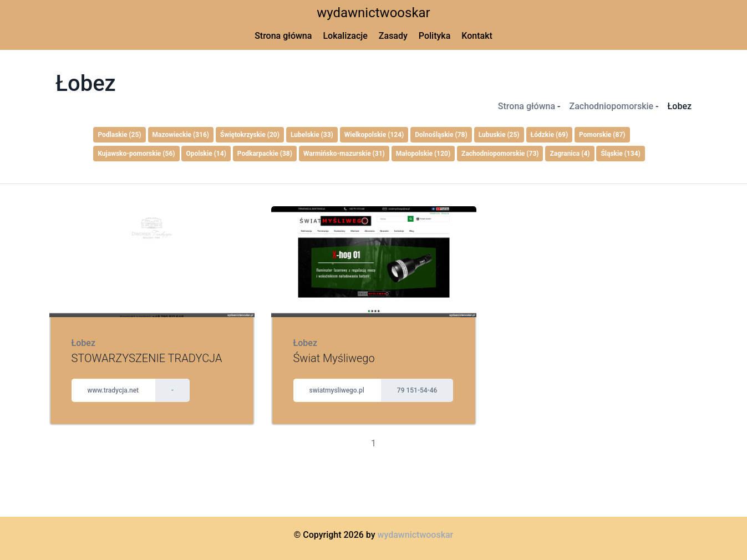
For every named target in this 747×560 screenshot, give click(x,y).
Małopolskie (423, 154)
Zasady (393, 36)
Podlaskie (119, 135)
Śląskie (620, 154)
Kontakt (477, 36)
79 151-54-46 (417, 390)
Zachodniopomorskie (612, 106)
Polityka (435, 36)
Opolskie (206, 154)
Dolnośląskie (441, 135)
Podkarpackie (265, 154)
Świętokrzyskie (250, 135)
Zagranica (570, 154)
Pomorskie (602, 135)
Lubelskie (312, 135)
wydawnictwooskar (373, 13)
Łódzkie (550, 135)
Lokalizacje (345, 36)
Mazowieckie (181, 135)
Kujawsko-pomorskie (136, 154)
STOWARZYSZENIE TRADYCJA (147, 358)
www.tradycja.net (113, 390)
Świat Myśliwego (334, 358)
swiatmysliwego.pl (337, 390)
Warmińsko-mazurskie (344, 154)
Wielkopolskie (374, 135)
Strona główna (283, 36)
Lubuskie (499, 135)
